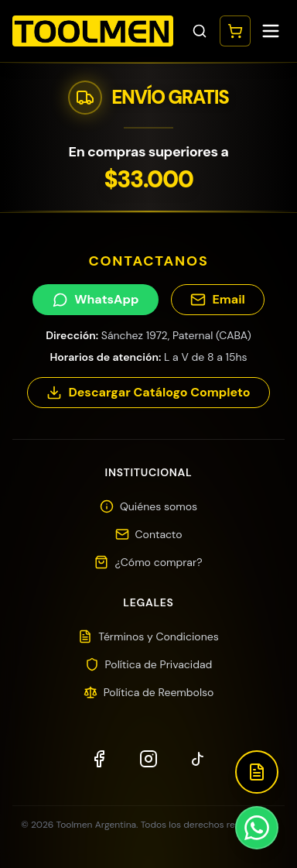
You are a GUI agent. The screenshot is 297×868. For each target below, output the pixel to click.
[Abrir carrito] (235, 31)
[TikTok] (198, 759)
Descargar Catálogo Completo (148, 392)
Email (217, 299)
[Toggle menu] (271, 31)
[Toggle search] (200, 31)
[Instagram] (148, 759)
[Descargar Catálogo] (257, 772)
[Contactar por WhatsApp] (257, 828)
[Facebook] (99, 759)
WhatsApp (96, 299)
